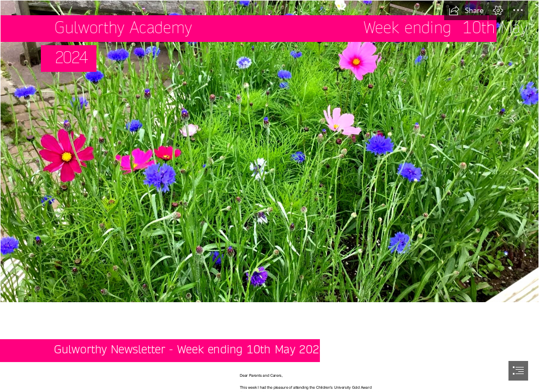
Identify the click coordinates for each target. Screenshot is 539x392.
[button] (466, 10)
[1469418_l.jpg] (269, 151)
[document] (269, 196)
